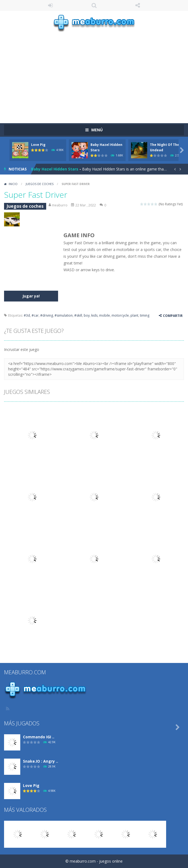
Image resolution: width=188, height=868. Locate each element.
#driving (47, 315)
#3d (27, 315)
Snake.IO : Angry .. (41, 761)
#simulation (64, 315)
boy (87, 315)
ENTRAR (51, 5)
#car (35, 315)
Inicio (13, 184)
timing (145, 315)
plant (134, 315)
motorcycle (120, 315)
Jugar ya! (31, 296)
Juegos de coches (40, 184)
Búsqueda (94, 5)
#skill (78, 315)
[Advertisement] (96, 74)
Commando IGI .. (39, 737)
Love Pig (38, 145)
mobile (105, 315)
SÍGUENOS (138, 5)
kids (94, 315)
